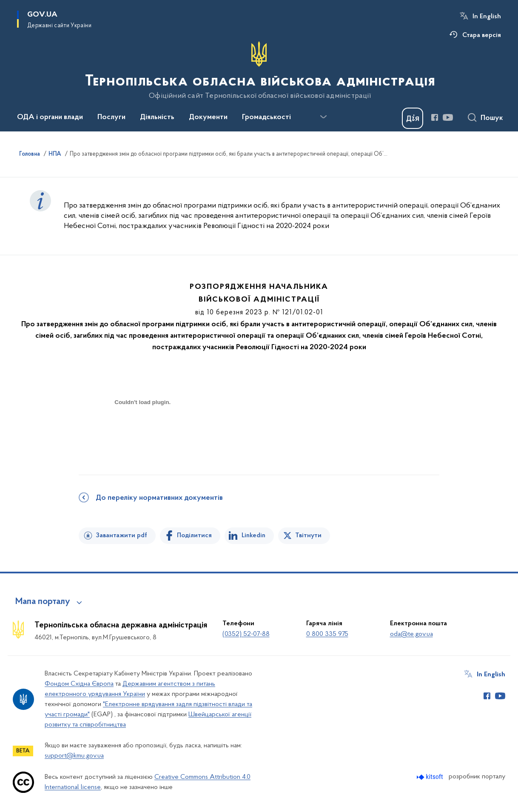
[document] (142, 432)
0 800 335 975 (327, 634)
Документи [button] (208, 117)
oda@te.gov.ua (411, 634)
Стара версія (482, 35)
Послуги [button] (111, 117)
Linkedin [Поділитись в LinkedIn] (253, 536)
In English (487, 17)
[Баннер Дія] (413, 118)
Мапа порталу (43, 602)
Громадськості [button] (266, 117)
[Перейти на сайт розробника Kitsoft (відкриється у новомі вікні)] (431, 777)
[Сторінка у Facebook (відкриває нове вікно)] (435, 117)
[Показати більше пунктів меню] (323, 117)
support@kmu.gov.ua (74, 756)
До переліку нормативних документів (159, 498)
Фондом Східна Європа (79, 684)
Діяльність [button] (157, 117)
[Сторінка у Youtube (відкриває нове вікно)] (448, 117)
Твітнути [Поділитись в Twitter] (308, 536)
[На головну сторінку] (259, 71)
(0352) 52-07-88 (246, 634)
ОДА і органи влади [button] (50, 117)
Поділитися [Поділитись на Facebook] (194, 536)
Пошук (492, 118)
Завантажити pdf (121, 536)
